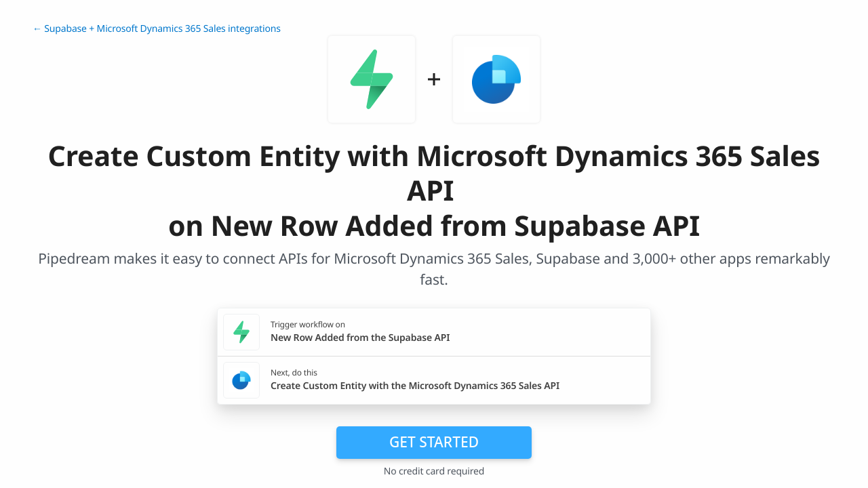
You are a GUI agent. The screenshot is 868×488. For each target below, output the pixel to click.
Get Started (434, 442)
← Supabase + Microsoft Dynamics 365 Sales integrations (157, 29)
